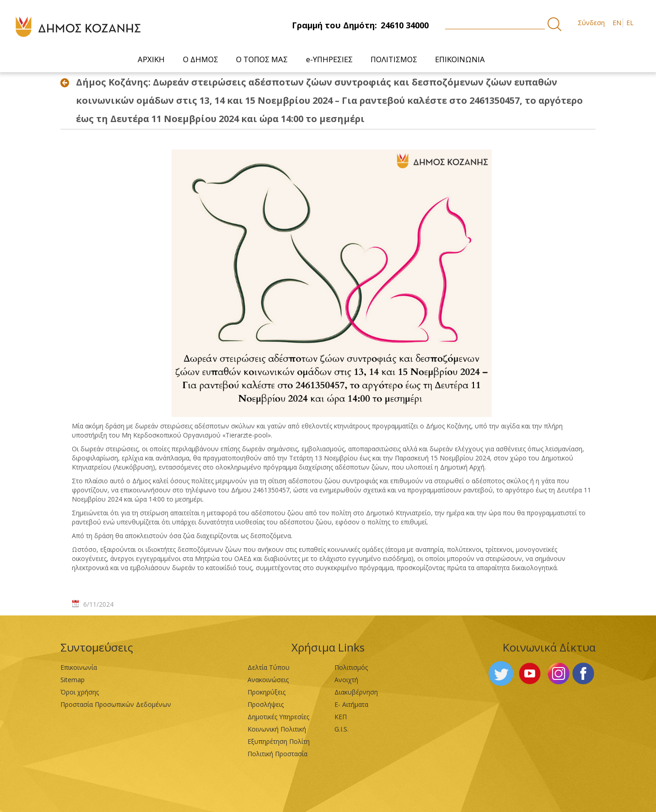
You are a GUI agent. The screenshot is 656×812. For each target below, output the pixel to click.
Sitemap (73, 680)
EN (617, 23)
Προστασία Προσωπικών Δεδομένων (116, 704)
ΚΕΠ (341, 717)
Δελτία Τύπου (269, 667)
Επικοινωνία (79, 667)
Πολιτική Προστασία (277, 754)
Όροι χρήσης (80, 692)
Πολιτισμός (351, 667)
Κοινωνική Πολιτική (277, 729)
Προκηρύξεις (266, 692)
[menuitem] (152, 59)
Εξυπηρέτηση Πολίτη (279, 741)
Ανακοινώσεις (268, 680)
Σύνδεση (591, 23)
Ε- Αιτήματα (351, 704)
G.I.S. (341, 729)
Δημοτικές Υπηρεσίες (278, 717)
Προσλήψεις (266, 704)
